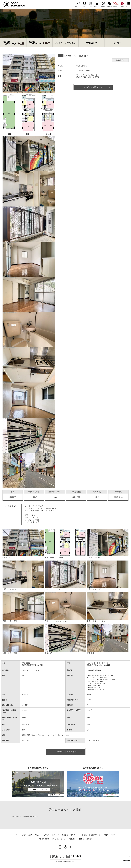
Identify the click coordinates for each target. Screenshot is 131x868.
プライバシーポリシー (59, 840)
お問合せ (81, 840)
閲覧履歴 (103, 4)
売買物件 (38, 835)
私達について (78, 4)
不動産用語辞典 (44, 840)
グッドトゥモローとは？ (24, 835)
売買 (84, 4)
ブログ (113, 835)
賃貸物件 (46, 835)
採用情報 (89, 840)
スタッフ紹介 (104, 835)
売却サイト (116, 4)
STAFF (117, 43)
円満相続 (122, 4)
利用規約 (72, 840)
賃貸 (91, 4)
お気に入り (97, 4)
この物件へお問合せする (93, 88)
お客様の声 (109, 4)
